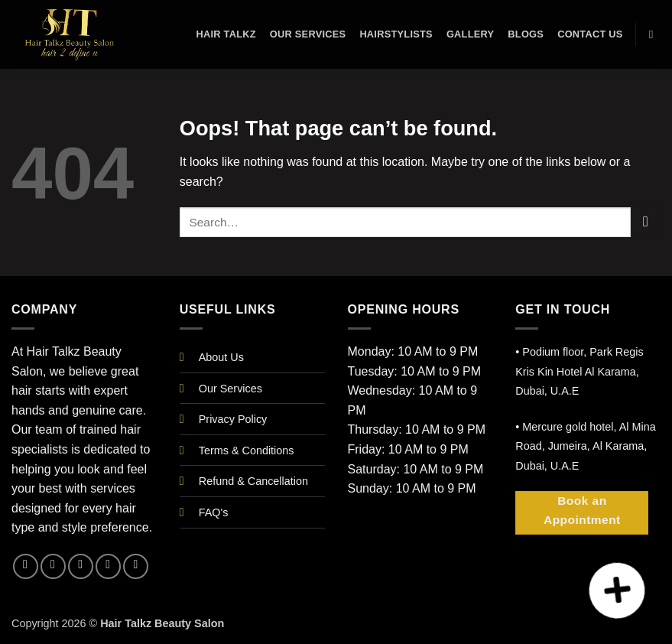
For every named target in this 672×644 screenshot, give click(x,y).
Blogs (526, 34)
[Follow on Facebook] (26, 566)
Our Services (308, 34)
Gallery (470, 34)
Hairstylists (396, 34)
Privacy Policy (233, 419)
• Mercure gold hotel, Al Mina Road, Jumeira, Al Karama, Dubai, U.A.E (585, 446)
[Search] (655, 34)
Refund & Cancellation (253, 481)
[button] (617, 590)
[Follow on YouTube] (136, 566)
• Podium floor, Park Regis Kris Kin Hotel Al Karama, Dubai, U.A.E (579, 371)
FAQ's (214, 512)
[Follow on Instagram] (53, 566)
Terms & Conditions (247, 450)
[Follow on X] (81, 566)
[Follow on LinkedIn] (108, 566)
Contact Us (590, 34)
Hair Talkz (226, 34)
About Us (221, 357)
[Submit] (646, 222)
